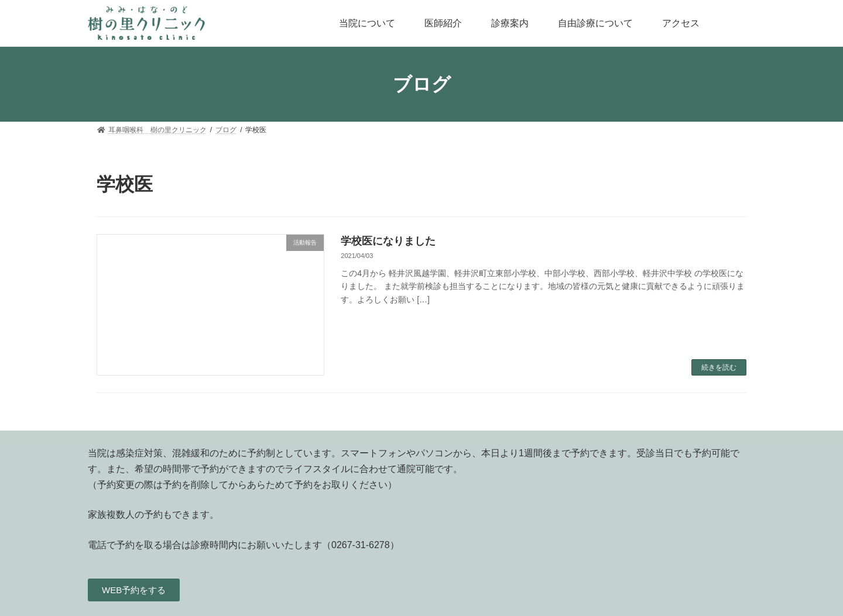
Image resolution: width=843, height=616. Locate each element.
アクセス (681, 23)
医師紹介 (443, 23)
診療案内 (510, 23)
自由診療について (595, 23)
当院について (367, 23)
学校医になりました (388, 241)
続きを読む (719, 367)
